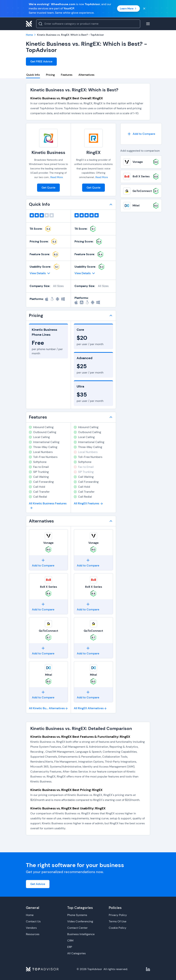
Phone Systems (77, 915)
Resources (33, 934)
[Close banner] (144, 9)
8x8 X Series (48, 587)
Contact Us (33, 921)
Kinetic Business (48, 152)
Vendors (31, 928)
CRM (70, 941)
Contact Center (77, 928)
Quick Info (33, 75)
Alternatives (86, 75)
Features (67, 75)
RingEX (93, 152)
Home (30, 915)
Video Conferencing (80, 921)
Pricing (50, 75)
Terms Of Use (118, 921)
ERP (70, 947)
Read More (57, 177)
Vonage (48, 543)
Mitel (49, 675)
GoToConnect (49, 631)
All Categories (76, 953)
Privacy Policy (118, 915)
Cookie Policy (118, 928)
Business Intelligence (81, 934)
